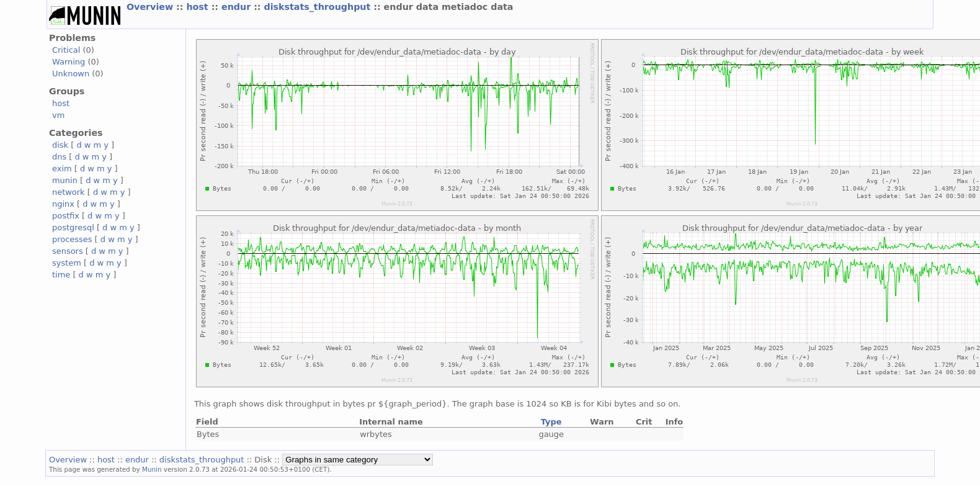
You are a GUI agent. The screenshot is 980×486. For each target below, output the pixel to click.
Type (551, 422)
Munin (152, 469)
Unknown (71, 74)
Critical (66, 50)
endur (238, 7)
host (198, 7)
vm (58, 115)
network (69, 192)
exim (62, 169)
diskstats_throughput (319, 7)
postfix (66, 216)
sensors (68, 251)
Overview (151, 7)
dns (59, 157)
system (67, 263)
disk (60, 145)
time (61, 275)
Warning (69, 62)
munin (65, 180)
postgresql (73, 227)
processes (72, 239)
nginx (63, 204)
